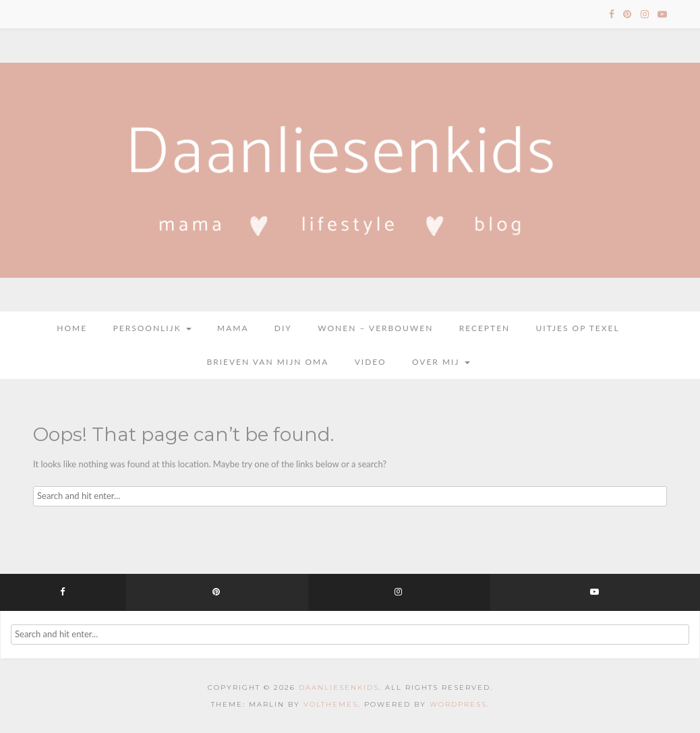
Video (371, 362)
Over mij (441, 362)
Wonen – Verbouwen (375, 328)
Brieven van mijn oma (267, 362)
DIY (283, 328)
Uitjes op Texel (578, 328)
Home (72, 328)
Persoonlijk (152, 328)
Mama (233, 328)
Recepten (485, 328)
